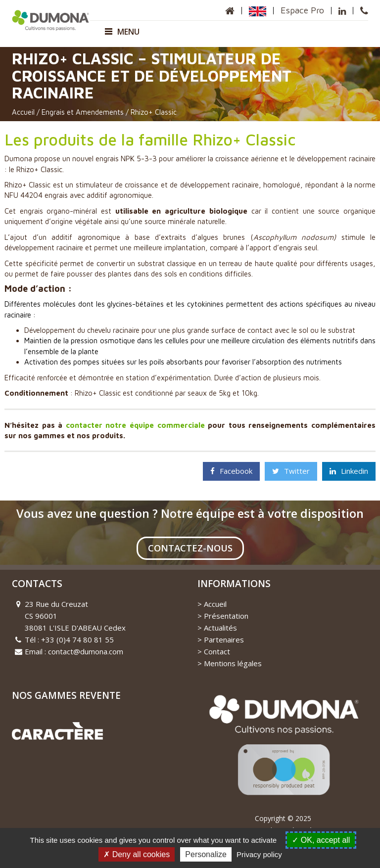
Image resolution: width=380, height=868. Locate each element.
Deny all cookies (137, 854)
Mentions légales (233, 663)
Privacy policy (259, 854)
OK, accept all (321, 840)
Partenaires (224, 640)
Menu (122, 32)
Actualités (220, 628)
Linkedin (349, 471)
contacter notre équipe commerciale (135, 425)
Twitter (291, 471)
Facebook (231, 471)
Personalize (206, 854)
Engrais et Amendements (83, 112)
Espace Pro (302, 10)
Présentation (226, 616)
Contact (217, 651)
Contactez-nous (190, 548)
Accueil (23, 112)
